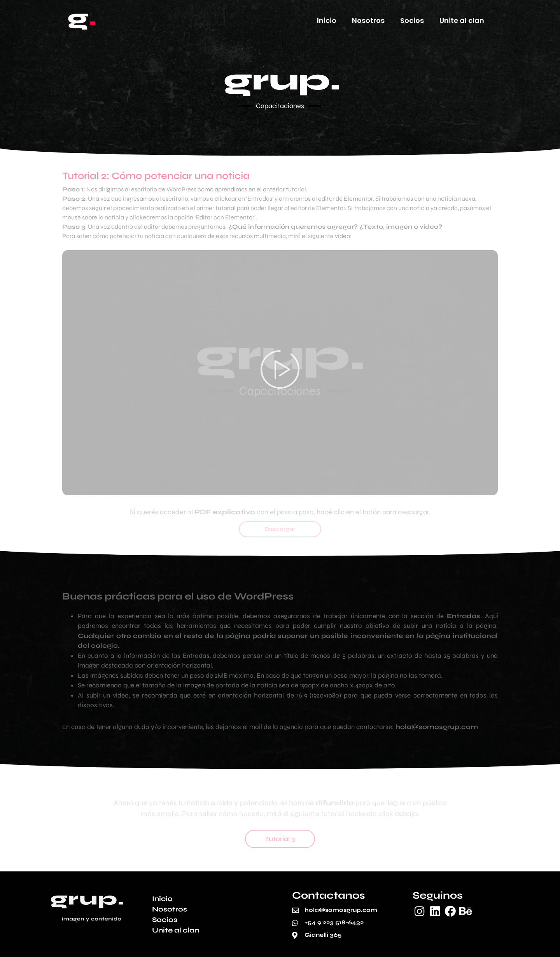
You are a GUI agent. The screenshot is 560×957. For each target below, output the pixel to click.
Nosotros (368, 20)
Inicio (327, 20)
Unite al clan (462, 20)
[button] (280, 373)
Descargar (280, 529)
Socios (412, 20)
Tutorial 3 (280, 839)
